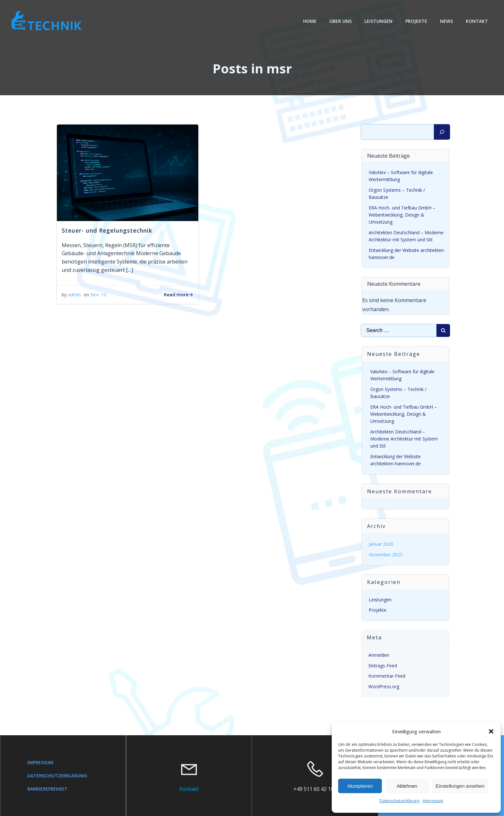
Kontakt (477, 21)
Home (310, 21)
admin (74, 295)
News (446, 21)
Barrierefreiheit (47, 789)
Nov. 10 (98, 295)
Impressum (433, 801)
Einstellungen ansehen (460, 786)
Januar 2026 (381, 544)
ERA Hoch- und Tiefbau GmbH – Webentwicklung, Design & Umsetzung (402, 215)
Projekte (416, 21)
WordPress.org (384, 686)
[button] (491, 731)
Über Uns (341, 21)
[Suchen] (442, 132)
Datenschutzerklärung (400, 801)
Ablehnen (407, 786)
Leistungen (378, 21)
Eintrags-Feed (383, 666)
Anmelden (379, 655)
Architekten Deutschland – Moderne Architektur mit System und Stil (404, 439)
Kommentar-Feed (387, 676)
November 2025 (386, 555)
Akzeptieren (360, 786)
